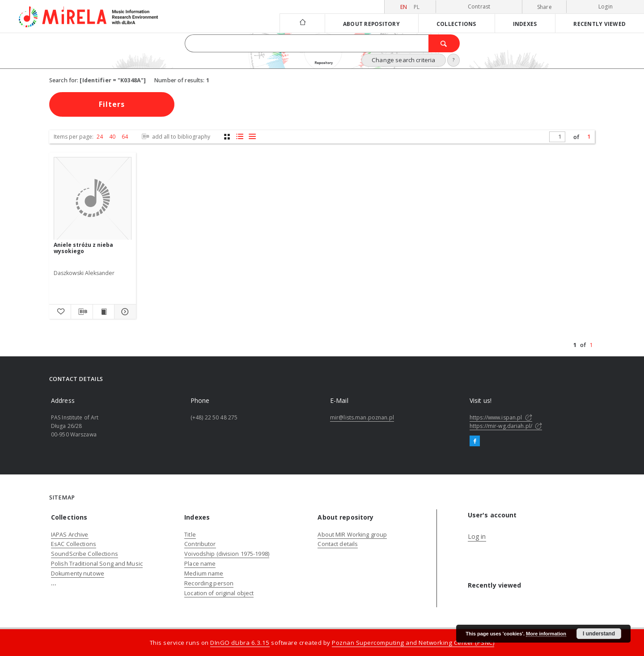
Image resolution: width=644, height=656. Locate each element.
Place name (200, 564)
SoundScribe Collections (85, 554)
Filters (112, 104)
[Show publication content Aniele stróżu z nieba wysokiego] (104, 312)
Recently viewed (600, 24)
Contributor (200, 544)
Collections (456, 24)
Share (544, 7)
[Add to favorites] (60, 312)
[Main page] (302, 23)
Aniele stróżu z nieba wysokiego (83, 248)
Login (606, 6)
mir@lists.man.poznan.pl (362, 417)
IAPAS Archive (70, 535)
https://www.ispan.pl (501, 417)
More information (546, 634)
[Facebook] (475, 441)
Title (190, 535)
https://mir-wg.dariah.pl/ (506, 426)
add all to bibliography (175, 137)
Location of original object (219, 593)
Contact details (338, 544)
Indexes (525, 24)
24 (100, 137)
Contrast (479, 6)
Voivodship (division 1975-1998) (227, 554)
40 (112, 137)
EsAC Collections (74, 544)
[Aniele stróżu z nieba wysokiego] (93, 199)
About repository (371, 24)
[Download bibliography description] (82, 312)
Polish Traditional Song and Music (97, 564)
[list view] (252, 137)
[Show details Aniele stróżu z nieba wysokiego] (124, 312)
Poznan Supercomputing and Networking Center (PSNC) (413, 643)
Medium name (204, 573)
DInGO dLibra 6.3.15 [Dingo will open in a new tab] (240, 643)
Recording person (209, 583)
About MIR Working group (352, 535)
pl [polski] (417, 7)
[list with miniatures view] (239, 137)
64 (125, 137)
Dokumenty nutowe (78, 573)
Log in (477, 536)
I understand (599, 634)
